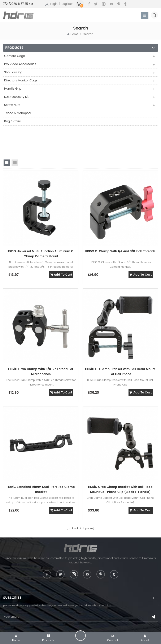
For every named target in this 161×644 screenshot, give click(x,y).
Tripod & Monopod (17, 113)
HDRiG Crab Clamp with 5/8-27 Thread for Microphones (41, 343)
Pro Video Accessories (20, 64)
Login (54, 4)
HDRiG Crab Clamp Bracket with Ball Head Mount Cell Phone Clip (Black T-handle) (120, 461)
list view (15, 134)
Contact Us (10, 630)
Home (74, 34)
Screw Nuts (12, 105)
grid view (7, 134)
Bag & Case (13, 121)
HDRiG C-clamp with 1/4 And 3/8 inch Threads (120, 223)
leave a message (80, 636)
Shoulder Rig (13, 72)
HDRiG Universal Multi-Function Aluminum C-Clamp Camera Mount (41, 226)
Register (67, 4)
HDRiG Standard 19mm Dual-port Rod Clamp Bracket (41, 461)
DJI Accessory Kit (16, 97)
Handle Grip (13, 89)
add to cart (61, 246)
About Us (9, 624)
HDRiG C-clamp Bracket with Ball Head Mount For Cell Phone (120, 343)
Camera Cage (15, 56)
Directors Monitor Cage (21, 80)
